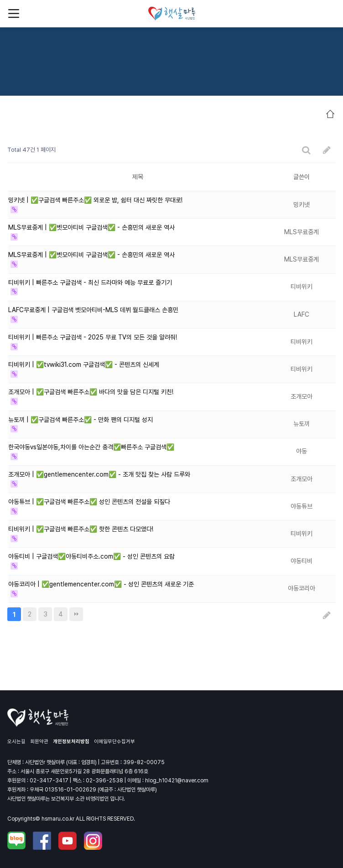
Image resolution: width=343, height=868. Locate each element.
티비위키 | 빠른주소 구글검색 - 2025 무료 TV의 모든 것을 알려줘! (93, 337)
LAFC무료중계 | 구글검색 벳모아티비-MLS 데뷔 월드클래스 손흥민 (93, 310)
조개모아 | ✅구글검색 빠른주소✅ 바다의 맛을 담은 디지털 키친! (91, 392)
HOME (330, 114)
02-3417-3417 (49, 781)
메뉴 (14, 14)
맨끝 (76, 614)
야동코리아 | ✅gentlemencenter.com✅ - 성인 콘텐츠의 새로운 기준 (101, 584)
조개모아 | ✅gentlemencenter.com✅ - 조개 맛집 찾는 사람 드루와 (99, 474)
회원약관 (39, 742)
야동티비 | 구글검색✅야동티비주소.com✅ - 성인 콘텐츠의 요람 (91, 556)
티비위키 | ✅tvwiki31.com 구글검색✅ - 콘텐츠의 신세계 (84, 365)
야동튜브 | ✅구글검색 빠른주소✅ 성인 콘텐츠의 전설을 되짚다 (89, 502)
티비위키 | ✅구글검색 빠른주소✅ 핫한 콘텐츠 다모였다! (81, 529)
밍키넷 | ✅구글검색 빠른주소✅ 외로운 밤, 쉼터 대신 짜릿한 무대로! (95, 200)
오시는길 (16, 742)
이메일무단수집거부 (114, 742)
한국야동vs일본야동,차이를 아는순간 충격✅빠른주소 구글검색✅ (91, 447)
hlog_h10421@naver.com (177, 781)
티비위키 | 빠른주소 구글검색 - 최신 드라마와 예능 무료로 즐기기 (90, 282)
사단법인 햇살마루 (172, 14)
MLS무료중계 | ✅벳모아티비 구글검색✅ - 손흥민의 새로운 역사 (91, 227)
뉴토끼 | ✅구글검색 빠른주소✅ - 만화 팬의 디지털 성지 (81, 420)
